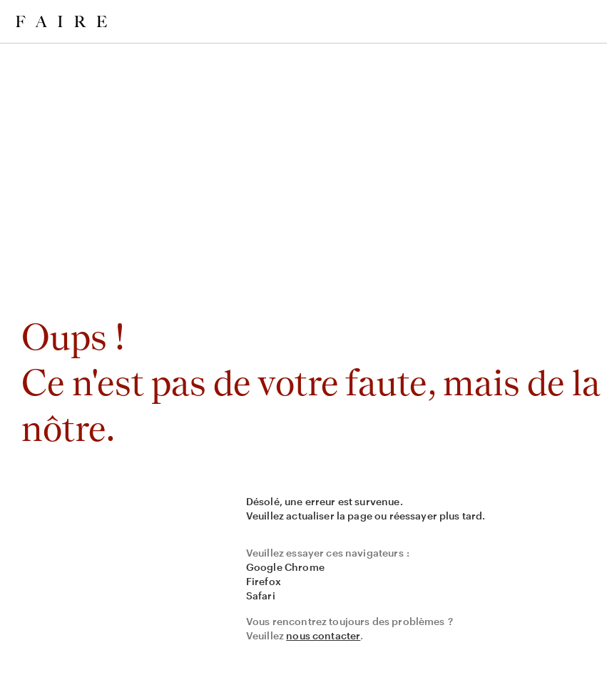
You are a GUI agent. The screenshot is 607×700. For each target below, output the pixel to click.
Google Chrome (285, 567)
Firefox (264, 581)
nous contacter (323, 635)
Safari (261, 595)
